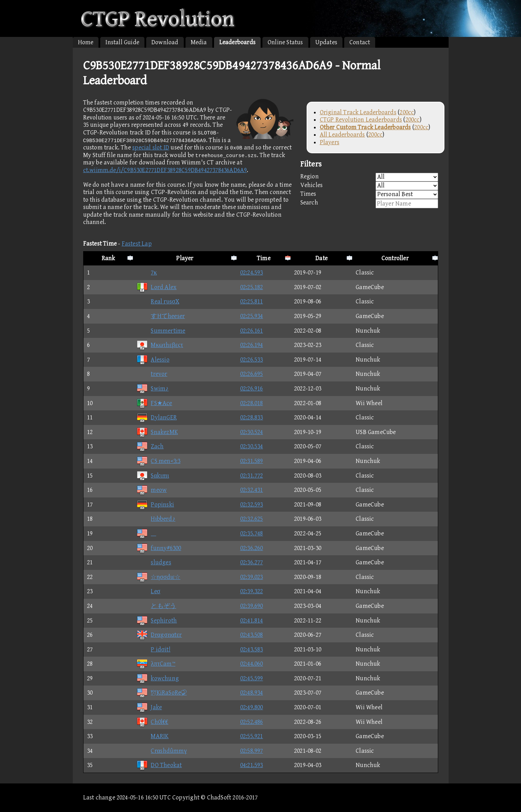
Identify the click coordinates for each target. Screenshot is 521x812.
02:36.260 (252, 548)
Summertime (161, 331)
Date (321, 258)
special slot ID (151, 148)
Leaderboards (237, 42)
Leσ (148, 591)
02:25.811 (252, 301)
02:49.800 (252, 707)
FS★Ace (154, 403)
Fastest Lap (137, 244)
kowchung (158, 678)
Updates (326, 42)
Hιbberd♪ (156, 519)
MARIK (152, 736)
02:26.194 (252, 345)
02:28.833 (252, 417)
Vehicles (369, 186)
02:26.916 (252, 389)
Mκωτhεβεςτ (160, 345)
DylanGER (157, 417)
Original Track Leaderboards (358, 112)
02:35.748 (252, 533)
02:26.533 (252, 360)
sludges (154, 562)
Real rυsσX (158, 301)
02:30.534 (252, 446)
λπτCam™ (156, 664)
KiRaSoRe (161, 693)
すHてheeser (161, 316)
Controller (395, 258)
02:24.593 (252, 273)
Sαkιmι (153, 476)
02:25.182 (252, 287)
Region (369, 177)
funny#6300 (159, 548)
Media (199, 42)
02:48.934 (252, 693)
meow (152, 490)
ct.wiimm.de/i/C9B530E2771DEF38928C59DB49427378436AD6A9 (165, 170)
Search (369, 204)
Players (330, 142)
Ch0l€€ (152, 722)
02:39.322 (252, 591)
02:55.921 (252, 736)
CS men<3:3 (158, 461)
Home (86, 42)
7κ (147, 273)
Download (165, 42)
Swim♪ (152, 389)
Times (369, 195)
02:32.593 (252, 505)
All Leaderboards (342, 135)
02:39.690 (252, 606)
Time (264, 258)
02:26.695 (252, 374)
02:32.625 (252, 519)
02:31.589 (252, 461)
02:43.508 (252, 635)
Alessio (153, 360)
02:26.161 (252, 331)
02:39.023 (252, 577)
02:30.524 (252, 432)
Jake (149, 707)
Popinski (155, 505)
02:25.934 (252, 316)
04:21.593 (252, 765)
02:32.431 (252, 490)
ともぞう (156, 606)
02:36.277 (252, 562)
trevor (152, 374)
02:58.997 (252, 751)
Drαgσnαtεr (159, 635)
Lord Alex (156, 287)
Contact (360, 42)
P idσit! (153, 649)
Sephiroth (157, 621)
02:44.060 (252, 664)
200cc (407, 112)
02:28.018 (252, 403)
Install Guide (122, 42)
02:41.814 (252, 621)
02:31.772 (252, 476)
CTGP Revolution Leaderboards (361, 120)
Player (185, 258)
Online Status (285, 42)
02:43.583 (252, 649)
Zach (150, 446)
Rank (108, 258)
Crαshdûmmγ (161, 751)
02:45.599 (252, 678)
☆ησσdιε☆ (158, 577)
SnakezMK (157, 432)
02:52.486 (252, 722)
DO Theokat (159, 765)
